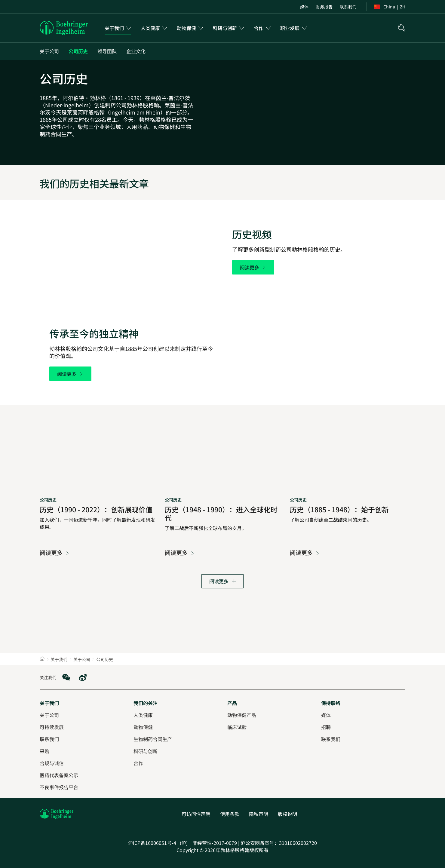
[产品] (232, 703)
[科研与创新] (146, 751)
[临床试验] (237, 727)
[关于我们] (49, 703)
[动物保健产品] (242, 715)
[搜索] (402, 28)
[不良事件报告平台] (59, 787)
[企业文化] (136, 51)
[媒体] (326, 715)
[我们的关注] (146, 703)
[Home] (42, 659)
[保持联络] (331, 703)
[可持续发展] (52, 727)
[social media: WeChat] (66, 677)
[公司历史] (78, 51)
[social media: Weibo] (83, 677)
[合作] (138, 763)
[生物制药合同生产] (153, 739)
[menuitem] (304, 7)
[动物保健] (143, 727)
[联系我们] (331, 739)
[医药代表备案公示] (59, 775)
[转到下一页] (222, 581)
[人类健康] (143, 715)
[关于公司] (49, 51)
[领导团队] (107, 51)
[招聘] (326, 727)
